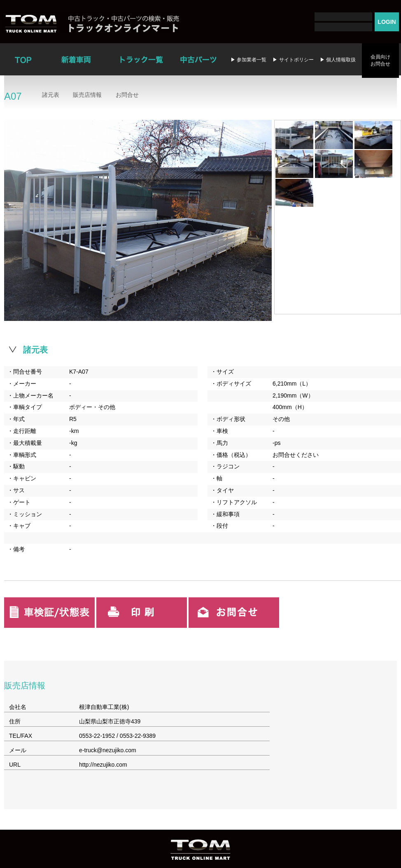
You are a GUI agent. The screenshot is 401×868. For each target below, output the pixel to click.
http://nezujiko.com (103, 765)
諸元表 (51, 95)
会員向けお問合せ (380, 60)
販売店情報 (87, 95)
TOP (23, 59)
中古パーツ (198, 59)
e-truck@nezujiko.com (108, 750)
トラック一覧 (141, 59)
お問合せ (127, 95)
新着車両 (77, 59)
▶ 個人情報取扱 (338, 60)
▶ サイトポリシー (293, 60)
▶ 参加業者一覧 (248, 60)
